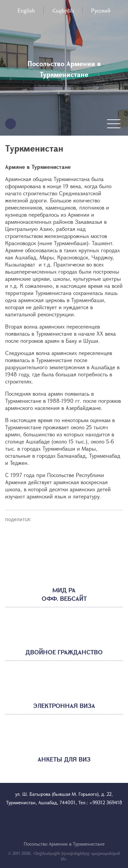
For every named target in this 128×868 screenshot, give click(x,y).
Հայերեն (63, 10)
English (26, 10)
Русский (101, 10)
